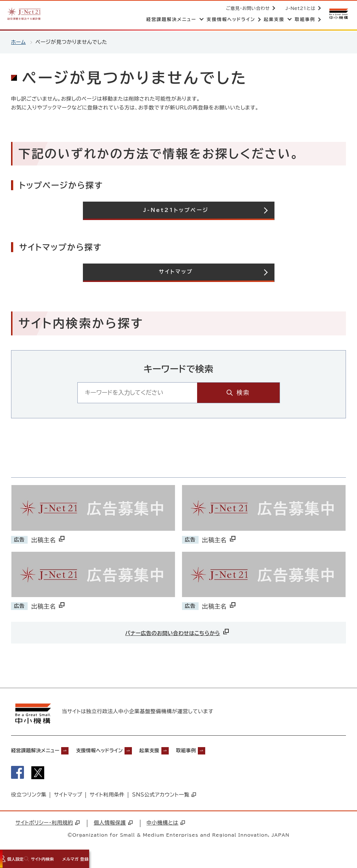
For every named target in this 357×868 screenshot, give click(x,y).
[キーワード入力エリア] (161, 392)
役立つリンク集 (29, 798)
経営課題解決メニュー (41, 752)
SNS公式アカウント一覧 (164, 798)
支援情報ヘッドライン (117, 752)
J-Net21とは (299, 8)
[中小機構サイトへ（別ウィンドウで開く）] (338, 14)
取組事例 (219, 752)
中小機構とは (166, 826)
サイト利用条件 (107, 798)
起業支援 (176, 752)
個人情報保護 (113, 826)
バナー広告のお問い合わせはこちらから (178, 632)
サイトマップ (68, 798)
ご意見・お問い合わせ (247, 8)
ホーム (19, 42)
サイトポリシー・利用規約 (48, 826)
